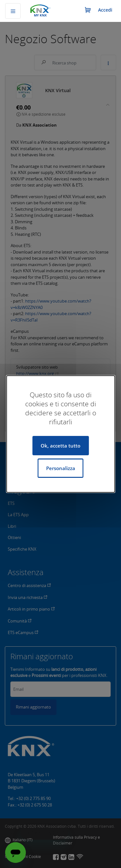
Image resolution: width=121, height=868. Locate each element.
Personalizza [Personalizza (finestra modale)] (61, 468)
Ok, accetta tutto (60, 446)
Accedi (105, 10)
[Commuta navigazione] (13, 11)
